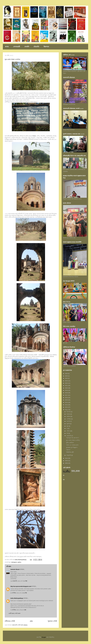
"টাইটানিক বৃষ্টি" (70, 452)
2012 (66, 407)
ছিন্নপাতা (46, 47)
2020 (66, 388)
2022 (66, 383)
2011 (66, 410)
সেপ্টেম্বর (69, 419)
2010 (66, 458)
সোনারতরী (17, 47)
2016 (66, 398)
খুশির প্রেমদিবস (70, 443)
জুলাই (68, 424)
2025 (66, 376)
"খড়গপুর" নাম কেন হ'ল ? (72, 438)
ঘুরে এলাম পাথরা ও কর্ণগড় (73, 440)
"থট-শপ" (68, 450)
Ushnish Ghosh (15, 569)
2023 (66, 381)
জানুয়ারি (69, 455)
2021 (66, 386)
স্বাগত (7, 47)
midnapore (14, 562)
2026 (66, 374)
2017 (66, 395)
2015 (66, 400)
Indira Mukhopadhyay (17, 598)
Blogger (44, 637)
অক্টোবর (69, 416)
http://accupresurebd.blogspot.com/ (21, 586)
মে (67, 428)
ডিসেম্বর (69, 412)
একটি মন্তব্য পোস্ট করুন (14, 613)
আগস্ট (68, 421)
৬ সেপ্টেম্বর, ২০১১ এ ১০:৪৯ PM (19, 593)
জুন (68, 426)
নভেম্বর (68, 414)
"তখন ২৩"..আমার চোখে (72, 445)
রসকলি (27, 47)
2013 (66, 405)
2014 (66, 402)
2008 (66, 463)
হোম (31, 621)
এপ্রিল (68, 431)
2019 (66, 390)
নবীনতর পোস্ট (10, 621)
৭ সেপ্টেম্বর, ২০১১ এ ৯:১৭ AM (18, 610)
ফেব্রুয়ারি (69, 436)
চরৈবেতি (36, 47)
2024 (66, 378)
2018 (66, 393)
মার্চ (67, 433)
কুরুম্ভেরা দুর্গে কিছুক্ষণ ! (72, 447)
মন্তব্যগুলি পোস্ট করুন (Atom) (20, 625)
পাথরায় (34, 136)
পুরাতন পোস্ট (52, 621)
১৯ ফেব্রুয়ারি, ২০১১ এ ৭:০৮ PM (19, 581)
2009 (66, 461)
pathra (19, 562)
